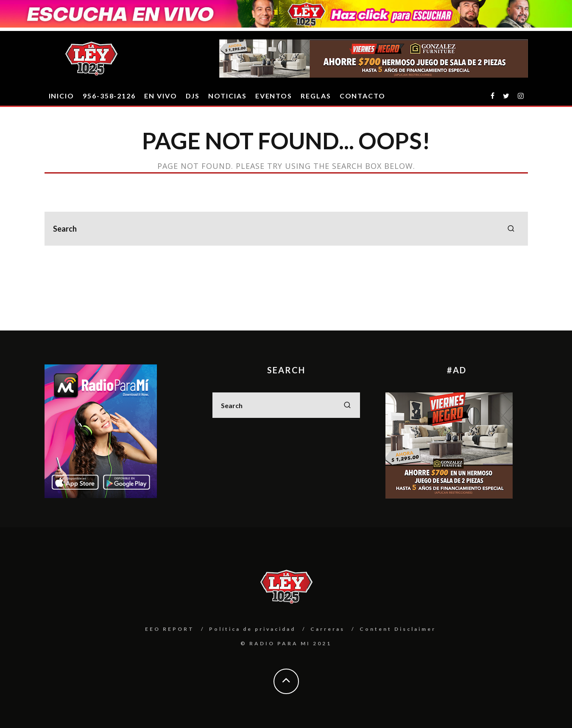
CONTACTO (363, 96)
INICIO (62, 96)
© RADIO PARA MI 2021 (286, 643)
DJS (193, 96)
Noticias (227, 96)
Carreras (328, 629)
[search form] (286, 229)
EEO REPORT (170, 629)
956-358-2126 (109, 96)
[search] (511, 229)
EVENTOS (274, 96)
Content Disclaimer (398, 629)
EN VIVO (160, 96)
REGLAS (316, 96)
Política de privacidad (252, 629)
